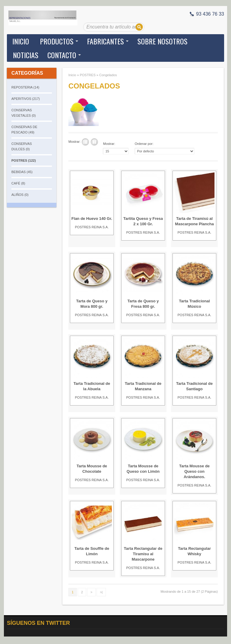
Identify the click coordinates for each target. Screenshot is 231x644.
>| (101, 592)
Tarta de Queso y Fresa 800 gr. (143, 304)
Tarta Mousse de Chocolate (92, 469)
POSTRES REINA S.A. (92, 227)
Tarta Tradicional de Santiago (194, 386)
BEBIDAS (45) (22, 172)
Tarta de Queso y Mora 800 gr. (92, 304)
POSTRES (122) (24, 160)
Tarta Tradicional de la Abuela (92, 386)
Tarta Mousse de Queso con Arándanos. (194, 471)
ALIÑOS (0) (20, 195)
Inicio (21, 41)
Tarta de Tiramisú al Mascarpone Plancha (194, 221)
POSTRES (88, 75)
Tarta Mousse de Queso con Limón (143, 469)
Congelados (108, 75)
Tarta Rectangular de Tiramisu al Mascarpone (143, 554)
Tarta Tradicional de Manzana (143, 386)
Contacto (62, 55)
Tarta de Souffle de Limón (92, 551)
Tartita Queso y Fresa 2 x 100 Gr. (143, 221)
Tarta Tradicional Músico (194, 304)
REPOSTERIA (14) (25, 87)
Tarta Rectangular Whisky (194, 551)
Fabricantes (105, 41)
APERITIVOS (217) (26, 99)
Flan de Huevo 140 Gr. (92, 219)
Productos (57, 41)
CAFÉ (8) (18, 183)
